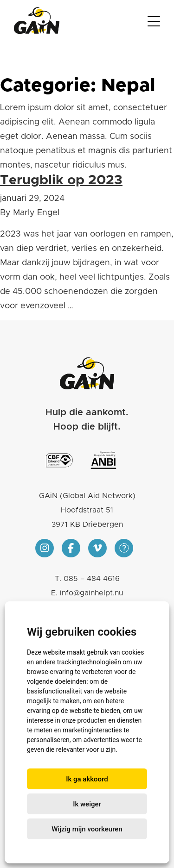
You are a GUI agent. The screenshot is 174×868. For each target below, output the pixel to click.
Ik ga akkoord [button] (87, 779)
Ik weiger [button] (87, 804)
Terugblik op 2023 (61, 180)
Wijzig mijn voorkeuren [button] (87, 829)
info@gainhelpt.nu (91, 593)
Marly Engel (36, 213)
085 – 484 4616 (92, 579)
